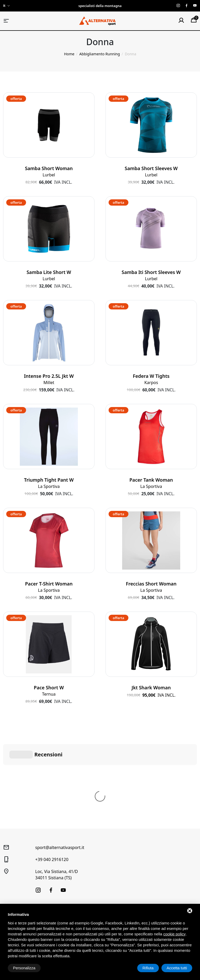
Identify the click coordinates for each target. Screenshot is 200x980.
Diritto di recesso (108, 856)
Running (10, 872)
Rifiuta (148, 968)
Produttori (57, 903)
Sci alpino (11, 843)
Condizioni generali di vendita (112, 846)
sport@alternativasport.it (60, 769)
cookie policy (174, 934)
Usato (8, 880)
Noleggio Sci (59, 851)
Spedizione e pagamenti (104, 867)
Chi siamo (57, 843)
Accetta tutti (177, 968)
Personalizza (24, 968)
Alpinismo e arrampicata (14, 861)
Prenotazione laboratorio (60, 869)
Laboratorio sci (61, 859)
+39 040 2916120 (52, 781)
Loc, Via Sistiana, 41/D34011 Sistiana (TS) (57, 796)
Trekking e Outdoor (20, 851)
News (53, 888)
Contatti (55, 896)
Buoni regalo (59, 880)
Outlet (8, 888)
